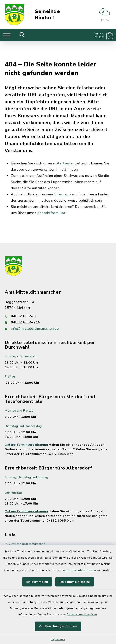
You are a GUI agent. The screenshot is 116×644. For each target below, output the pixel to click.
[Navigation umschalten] (7, 35)
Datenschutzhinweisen (81, 570)
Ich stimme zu (37, 582)
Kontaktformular (51, 194)
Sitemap (61, 175)
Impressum (58, 639)
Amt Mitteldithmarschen (25, 525)
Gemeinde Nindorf (47, 15)
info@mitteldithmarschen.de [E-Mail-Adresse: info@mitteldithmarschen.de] (35, 309)
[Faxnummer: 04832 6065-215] (58, 303)
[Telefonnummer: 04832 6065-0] (58, 297)
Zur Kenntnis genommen (58, 626)
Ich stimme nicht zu (75, 582)
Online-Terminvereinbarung (26, 426)
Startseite (64, 144)
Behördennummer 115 (23, 533)
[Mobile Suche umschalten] (22, 35)
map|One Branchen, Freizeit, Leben (32, 542)
